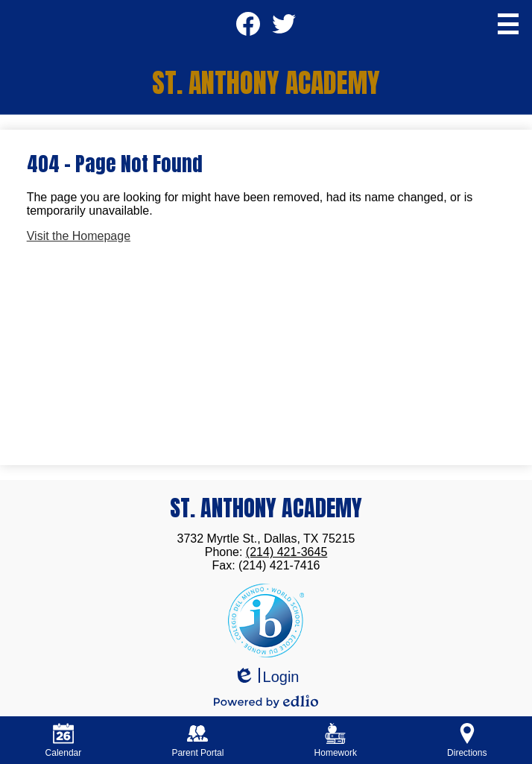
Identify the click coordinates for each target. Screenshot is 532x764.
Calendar (64, 741)
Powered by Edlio (266, 701)
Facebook (248, 29)
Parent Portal (197, 741)
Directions (467, 741)
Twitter (284, 29)
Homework (336, 741)
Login (266, 677)
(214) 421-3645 (286, 552)
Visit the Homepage (79, 236)
